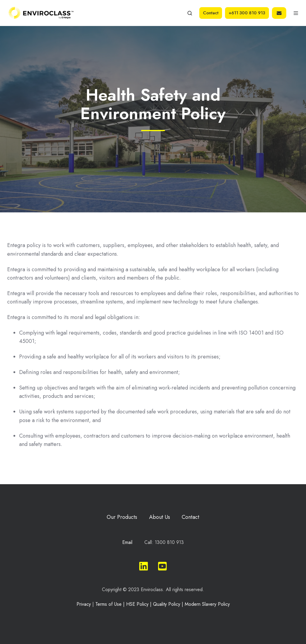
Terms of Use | (111, 604)
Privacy (84, 604)
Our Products (122, 517)
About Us (160, 517)
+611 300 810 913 (247, 13)
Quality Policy (167, 604)
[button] (190, 13)
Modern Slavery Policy (207, 604)
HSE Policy (137, 604)
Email (127, 542)
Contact (211, 13)
